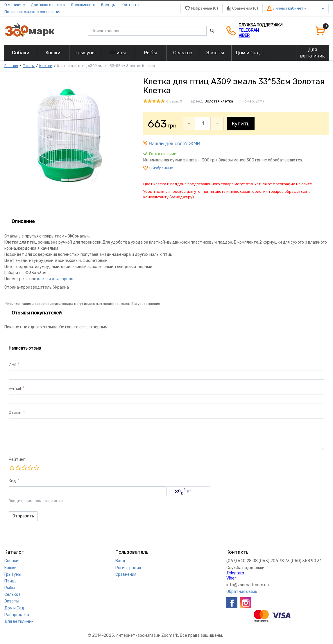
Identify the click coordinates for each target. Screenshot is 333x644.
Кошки (10, 568)
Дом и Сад (14, 608)
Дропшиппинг (83, 5)
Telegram (249, 30)
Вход (120, 561)
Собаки (11, 561)
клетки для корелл (55, 279)
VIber (244, 36)
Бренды (108, 5)
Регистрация (128, 568)
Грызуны (13, 574)
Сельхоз (12, 594)
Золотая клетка (219, 101)
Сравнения (126, 574)
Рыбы (10, 588)
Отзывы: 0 (174, 101)
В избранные (161, 168)
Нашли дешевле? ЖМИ (174, 144)
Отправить (23, 516)
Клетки (46, 66)
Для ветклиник (19, 621)
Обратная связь (242, 592)
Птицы (29, 66)
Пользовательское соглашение (33, 12)
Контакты (130, 5)
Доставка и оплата (48, 5)
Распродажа (17, 615)
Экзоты (12, 601)
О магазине (15, 5)
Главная (11, 66)
